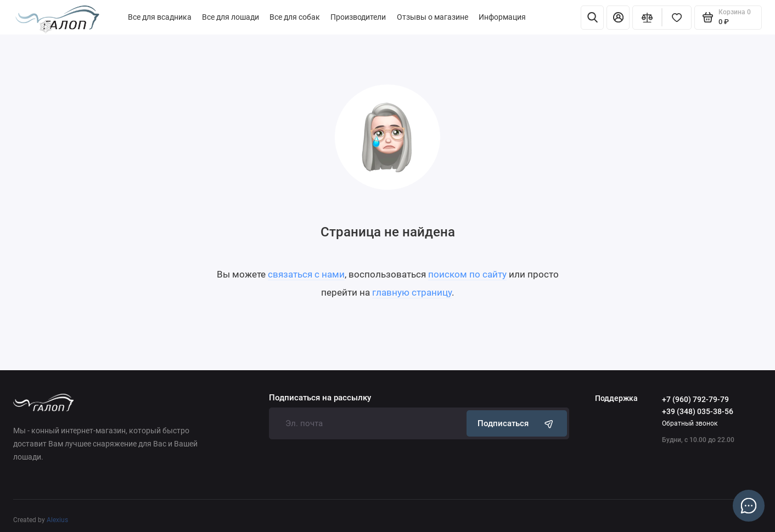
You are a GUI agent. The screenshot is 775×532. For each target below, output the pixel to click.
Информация (502, 17)
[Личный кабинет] (618, 18)
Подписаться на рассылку (320, 398)
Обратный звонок (690, 423)
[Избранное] (677, 18)
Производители (358, 17)
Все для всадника (160, 17)
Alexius (57, 520)
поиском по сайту (467, 274)
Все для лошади (231, 17)
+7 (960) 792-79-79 (695, 400)
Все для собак (295, 17)
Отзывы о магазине (433, 17)
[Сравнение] (647, 18)
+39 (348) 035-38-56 (698, 412)
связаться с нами (306, 274)
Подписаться (516, 423)
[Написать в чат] (749, 506)
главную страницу (412, 292)
